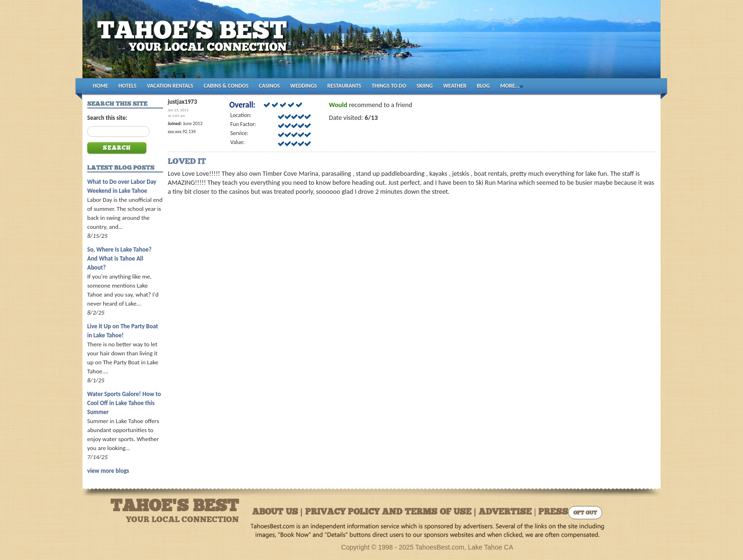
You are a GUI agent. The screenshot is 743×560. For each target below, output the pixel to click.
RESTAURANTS (344, 86)
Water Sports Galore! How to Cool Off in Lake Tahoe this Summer (124, 403)
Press (553, 512)
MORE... (510, 86)
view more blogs (108, 471)
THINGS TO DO (389, 86)
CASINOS (269, 86)
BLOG (483, 86)
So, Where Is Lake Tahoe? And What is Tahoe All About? (119, 258)
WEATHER (455, 86)
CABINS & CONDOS (226, 86)
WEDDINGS (304, 86)
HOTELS (127, 86)
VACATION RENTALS (170, 86)
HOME (100, 86)
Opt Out (585, 513)
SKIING (425, 86)
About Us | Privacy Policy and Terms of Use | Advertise (392, 512)
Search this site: (107, 118)
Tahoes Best (195, 43)
